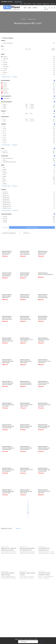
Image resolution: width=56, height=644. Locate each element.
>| (28, 517)
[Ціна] (13, 49)
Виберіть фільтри (32, 227)
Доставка (39, 4)
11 (28, 503)
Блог (21, 4)
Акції (25, 8)
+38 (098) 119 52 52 (7, 2)
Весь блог (18, 528)
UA (45, 9)
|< (28, 500)
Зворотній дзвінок (18, 2)
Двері (30, 8)
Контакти (53, 4)
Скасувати (5, 227)
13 (28, 506)
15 (28, 508)
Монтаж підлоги (28, 4)
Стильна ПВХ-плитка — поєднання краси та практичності (45, 550)
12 (28, 504)
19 (28, 514)
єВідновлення (46, 4)
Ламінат (35, 8)
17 (28, 511)
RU (48, 9)
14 (28, 507)
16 (28, 510)
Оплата (34, 4)
